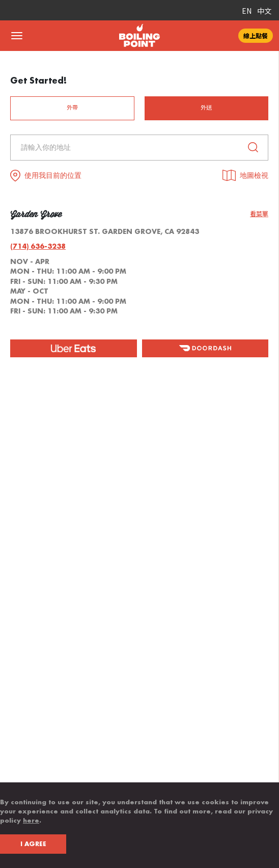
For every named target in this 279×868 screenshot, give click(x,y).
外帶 (72, 108)
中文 (264, 11)
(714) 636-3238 (38, 246)
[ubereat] (74, 348)
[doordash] (205, 348)
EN (247, 11)
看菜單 (259, 214)
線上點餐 (256, 35)
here (31, 821)
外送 (206, 108)
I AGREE (33, 844)
